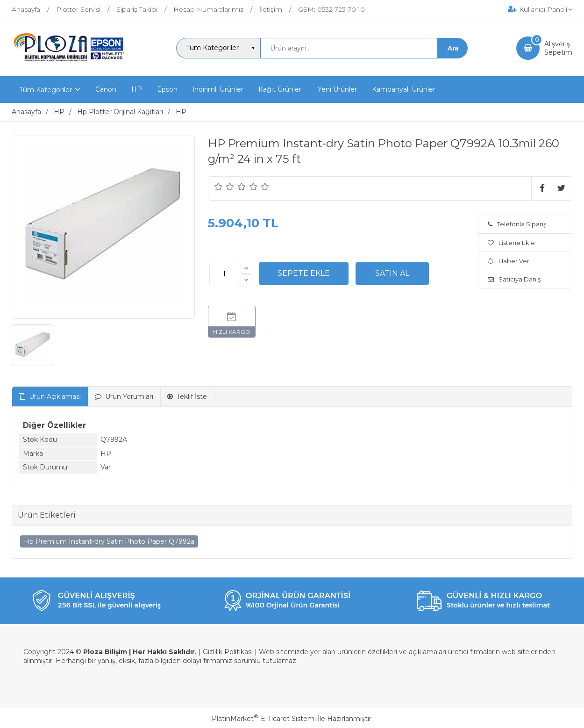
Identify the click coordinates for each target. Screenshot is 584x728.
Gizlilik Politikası (228, 652)
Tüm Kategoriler (46, 90)
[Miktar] (224, 274)
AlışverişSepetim (558, 48)
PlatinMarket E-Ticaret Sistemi (264, 719)
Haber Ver (509, 261)
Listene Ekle (511, 243)
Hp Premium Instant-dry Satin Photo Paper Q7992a (109, 541)
